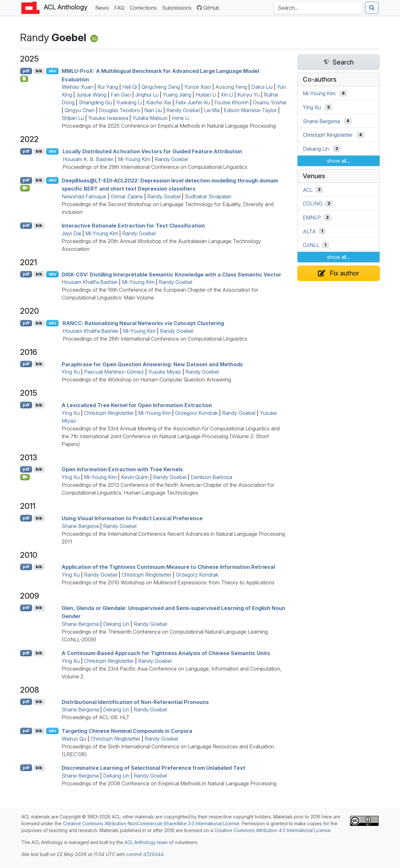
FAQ (121, 7)
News (103, 7)
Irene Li (180, 118)
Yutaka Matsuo (150, 118)
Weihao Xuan (77, 87)
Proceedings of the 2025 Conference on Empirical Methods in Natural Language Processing (169, 126)
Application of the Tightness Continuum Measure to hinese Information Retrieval (168, 567)
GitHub (208, 8)
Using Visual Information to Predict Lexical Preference (132, 518)
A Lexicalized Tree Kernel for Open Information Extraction (137, 405)
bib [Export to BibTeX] (39, 71)
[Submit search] (372, 8)
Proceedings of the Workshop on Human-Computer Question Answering (146, 380)
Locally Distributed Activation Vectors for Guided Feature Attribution (152, 151)
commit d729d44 (145, 854)
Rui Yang (108, 87)
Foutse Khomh (231, 102)
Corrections (145, 7)
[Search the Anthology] (318, 8)
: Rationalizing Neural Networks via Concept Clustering (143, 323)
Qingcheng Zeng (161, 87)
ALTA (309, 231)
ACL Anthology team (146, 842)
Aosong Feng (231, 87)
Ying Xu (71, 372)
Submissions (178, 7)
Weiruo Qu (74, 739)
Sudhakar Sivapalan (208, 196)
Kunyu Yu (248, 95)
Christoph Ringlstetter (109, 413)
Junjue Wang (91, 95)
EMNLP (312, 217)
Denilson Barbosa (211, 477)
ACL (308, 190)
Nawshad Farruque (84, 196)
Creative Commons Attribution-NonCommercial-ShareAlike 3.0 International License (151, 823)
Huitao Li (206, 95)
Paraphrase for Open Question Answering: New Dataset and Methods (152, 364)
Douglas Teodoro (119, 110)
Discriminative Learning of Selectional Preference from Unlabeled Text (153, 768)
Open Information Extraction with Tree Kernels (122, 469)
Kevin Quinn (135, 477)
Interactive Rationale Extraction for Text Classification (133, 226)
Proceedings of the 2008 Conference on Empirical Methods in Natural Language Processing (169, 783)
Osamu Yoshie (270, 102)
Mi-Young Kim (134, 159)
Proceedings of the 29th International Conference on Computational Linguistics (155, 167)
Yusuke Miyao (165, 372)
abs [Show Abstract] (52, 71)
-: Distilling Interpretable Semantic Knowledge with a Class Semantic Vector (171, 274)
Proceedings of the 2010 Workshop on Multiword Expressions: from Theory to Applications (168, 582)
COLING (313, 204)
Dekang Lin (116, 624)
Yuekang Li (129, 102)
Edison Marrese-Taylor (250, 110)
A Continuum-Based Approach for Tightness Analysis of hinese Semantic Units (166, 653)
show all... (339, 161)
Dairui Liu (262, 87)
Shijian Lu (73, 118)
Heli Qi (130, 87)
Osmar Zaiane (127, 196)
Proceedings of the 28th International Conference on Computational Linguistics (155, 339)
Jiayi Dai (71, 233)
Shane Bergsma (80, 526)
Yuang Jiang (177, 95)
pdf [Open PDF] (26, 71)
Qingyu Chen (80, 110)
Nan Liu (153, 110)
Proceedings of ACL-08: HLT (96, 717)
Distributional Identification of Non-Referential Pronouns (135, 702)
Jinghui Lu (147, 95)
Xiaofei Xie (159, 102)
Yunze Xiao (198, 87)
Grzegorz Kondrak (196, 413)
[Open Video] (25, 188)
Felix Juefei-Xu (193, 102)
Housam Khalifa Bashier (90, 282)
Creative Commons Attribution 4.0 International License (272, 830)
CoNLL (311, 245)
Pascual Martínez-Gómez (114, 372)
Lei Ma (212, 110)
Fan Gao (121, 95)
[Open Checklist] (24, 79)
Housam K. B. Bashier (88, 159)
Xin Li (227, 95)
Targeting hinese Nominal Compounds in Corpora (127, 731)
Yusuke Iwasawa (108, 118)
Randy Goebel (183, 110)
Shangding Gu (95, 102)
